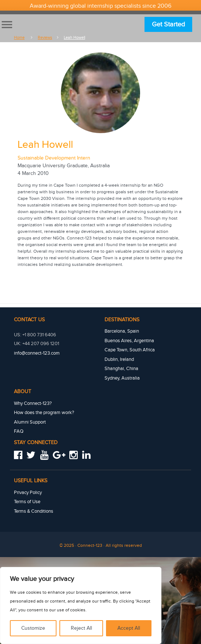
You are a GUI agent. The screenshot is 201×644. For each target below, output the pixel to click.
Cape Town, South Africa (130, 349)
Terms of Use (27, 497)
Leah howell (74, 38)
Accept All (129, 628)
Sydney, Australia (122, 376)
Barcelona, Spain (122, 331)
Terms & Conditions (34, 506)
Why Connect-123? (33, 401)
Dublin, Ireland (119, 358)
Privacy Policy (28, 489)
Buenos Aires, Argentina (129, 340)
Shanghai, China (121, 367)
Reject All (81, 628)
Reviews (45, 38)
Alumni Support (30, 419)
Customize (33, 628)
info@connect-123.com (37, 353)
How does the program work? (44, 410)
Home (19, 38)
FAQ (19, 428)
